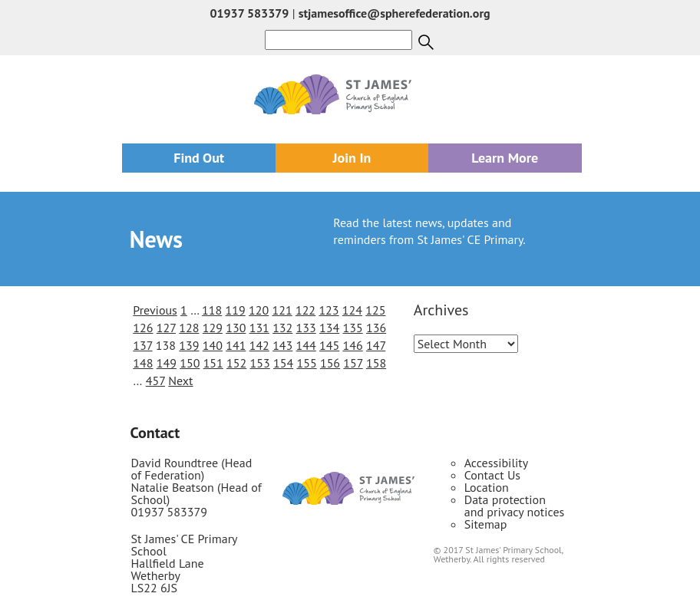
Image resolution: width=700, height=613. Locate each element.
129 (213, 328)
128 (189, 328)
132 (282, 328)
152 (236, 363)
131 (259, 328)
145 (329, 345)
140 (213, 345)
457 (155, 381)
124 (352, 310)
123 (329, 310)
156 (330, 363)
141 (236, 345)
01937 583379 (249, 13)
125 (375, 310)
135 (352, 328)
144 (306, 345)
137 (142, 345)
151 (213, 363)
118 (212, 310)
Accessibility (497, 463)
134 (329, 328)
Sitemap (486, 524)
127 (166, 328)
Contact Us (492, 475)
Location (487, 487)
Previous (155, 310)
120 (259, 310)
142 (259, 345)
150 (190, 363)
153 (260, 363)
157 (353, 363)
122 (305, 310)
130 (236, 328)
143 (282, 345)
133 (306, 328)
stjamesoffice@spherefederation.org (395, 13)
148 (143, 363)
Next (180, 381)
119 (236, 310)
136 (376, 328)
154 (283, 363)
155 (306, 363)
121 (282, 310)
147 (376, 345)
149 (167, 363)
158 (376, 363)
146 (352, 345)
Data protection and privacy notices (515, 506)
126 (143, 328)
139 (189, 345)
